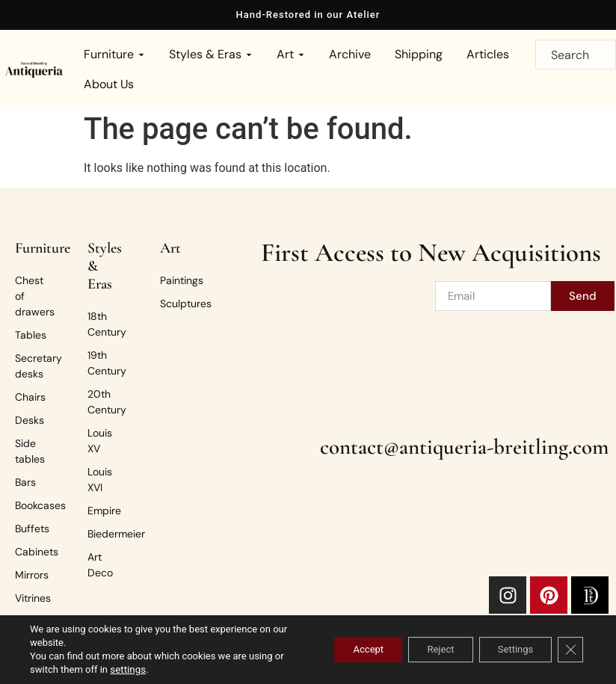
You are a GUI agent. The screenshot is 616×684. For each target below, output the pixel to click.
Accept (342, 650)
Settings (509, 650)
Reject (424, 650)
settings (138, 669)
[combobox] (576, 55)
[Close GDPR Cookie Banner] (570, 650)
